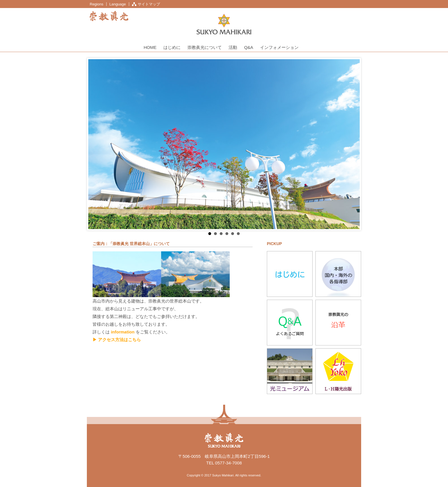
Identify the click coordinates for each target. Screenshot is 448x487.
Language (118, 4)
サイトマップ (149, 4)
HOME (150, 47)
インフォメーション (279, 47)
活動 (233, 47)
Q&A (249, 47)
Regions (97, 4)
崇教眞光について (205, 47)
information (123, 332)
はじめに (172, 47)
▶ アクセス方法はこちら (117, 340)
